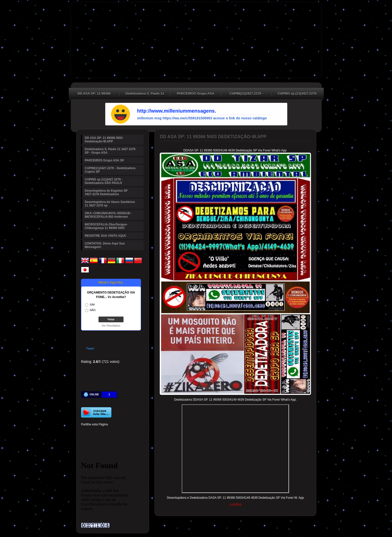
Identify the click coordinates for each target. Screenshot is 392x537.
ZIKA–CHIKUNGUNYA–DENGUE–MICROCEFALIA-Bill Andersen (108, 215)
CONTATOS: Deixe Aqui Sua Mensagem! (105, 245)
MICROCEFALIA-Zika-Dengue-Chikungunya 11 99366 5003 (106, 226)
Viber (127, 441)
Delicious (93, 441)
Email (135, 441)
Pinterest (101, 432)
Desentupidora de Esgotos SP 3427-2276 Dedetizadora (106, 192)
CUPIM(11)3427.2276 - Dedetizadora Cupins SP (246, 94)
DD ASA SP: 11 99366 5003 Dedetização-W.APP (94, 94)
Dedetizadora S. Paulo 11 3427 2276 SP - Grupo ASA (145, 94)
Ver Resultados (111, 326)
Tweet (90, 349)
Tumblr (118, 432)
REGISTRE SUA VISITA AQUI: (106, 236)
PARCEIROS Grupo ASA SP (195, 94)
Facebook (84, 432)
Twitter (93, 432)
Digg (127, 432)
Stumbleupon (84, 441)
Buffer (101, 441)
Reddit (135, 432)
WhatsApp (118, 441)
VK (110, 441)
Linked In (110, 432)
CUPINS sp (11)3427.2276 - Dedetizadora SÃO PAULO (297, 94)
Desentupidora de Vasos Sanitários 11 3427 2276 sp (110, 204)
